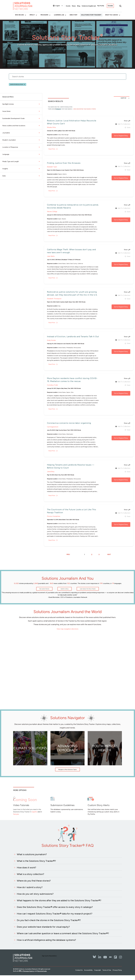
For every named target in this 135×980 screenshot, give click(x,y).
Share (126, 121)
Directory (73, 15)
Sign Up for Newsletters (49, 956)
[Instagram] (121, 957)
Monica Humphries (54, 516)
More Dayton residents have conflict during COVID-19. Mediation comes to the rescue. (72, 380)
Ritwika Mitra (51, 127)
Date (21, 176)
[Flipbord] (115, 957)
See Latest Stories (44, 589)
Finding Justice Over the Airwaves (64, 163)
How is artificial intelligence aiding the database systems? (46, 940)
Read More (52, 149)
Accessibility (88, 970)
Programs (44, 15)
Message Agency (29, 971)
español (34, 812)
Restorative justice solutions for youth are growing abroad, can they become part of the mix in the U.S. (72, 293)
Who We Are (19, 15)
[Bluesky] (94, 956)
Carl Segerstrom (53, 427)
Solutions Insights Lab (89, 6)
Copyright (97, 970)
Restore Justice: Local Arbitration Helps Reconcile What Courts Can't (72, 122)
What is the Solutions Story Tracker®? (36, 861)
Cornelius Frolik (52, 385)
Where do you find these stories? (34, 881)
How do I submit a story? (30, 887)
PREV (68, 554)
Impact (32, 15)
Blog (79, 6)
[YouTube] (105, 957)
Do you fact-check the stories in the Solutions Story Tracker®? (49, 920)
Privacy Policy (117, 970)
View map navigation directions (67, 629)
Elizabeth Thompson (54, 299)
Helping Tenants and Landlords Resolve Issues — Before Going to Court (71, 466)
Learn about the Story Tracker (88, 589)
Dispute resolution (17, 84)
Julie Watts (51, 256)
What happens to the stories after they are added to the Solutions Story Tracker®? (59, 900)
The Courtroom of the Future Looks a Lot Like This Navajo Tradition (72, 511)
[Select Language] (59, 6)
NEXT (109, 554)
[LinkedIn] (100, 957)
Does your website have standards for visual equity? (43, 927)
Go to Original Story (121, 136)
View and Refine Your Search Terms (84, 109)
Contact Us (79, 970)
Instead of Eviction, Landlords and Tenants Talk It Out (73, 336)
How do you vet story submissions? (35, 894)
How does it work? (26, 867)
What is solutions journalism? (32, 854)
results (59, 109)
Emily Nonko (51, 340)
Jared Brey (51, 472)
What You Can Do (112, 15)
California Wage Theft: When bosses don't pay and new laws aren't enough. (71, 251)
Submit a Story (65, 589)
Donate (110, 6)
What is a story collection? (30, 874)
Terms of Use (107, 970)
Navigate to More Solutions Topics (67, 770)
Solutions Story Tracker (91, 15)
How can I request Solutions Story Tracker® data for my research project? (55, 914)
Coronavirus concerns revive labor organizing (69, 423)
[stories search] (67, 78)
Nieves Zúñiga (52, 212)
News (74, 6)
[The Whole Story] (110, 957)
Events (68, 6)
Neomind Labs (42, 971)
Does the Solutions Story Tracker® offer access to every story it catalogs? (55, 907)
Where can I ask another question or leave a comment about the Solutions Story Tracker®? (63, 933)
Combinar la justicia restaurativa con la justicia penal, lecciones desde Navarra (73, 206)
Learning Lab (59, 15)
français (16, 814)
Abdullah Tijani (52, 167)
